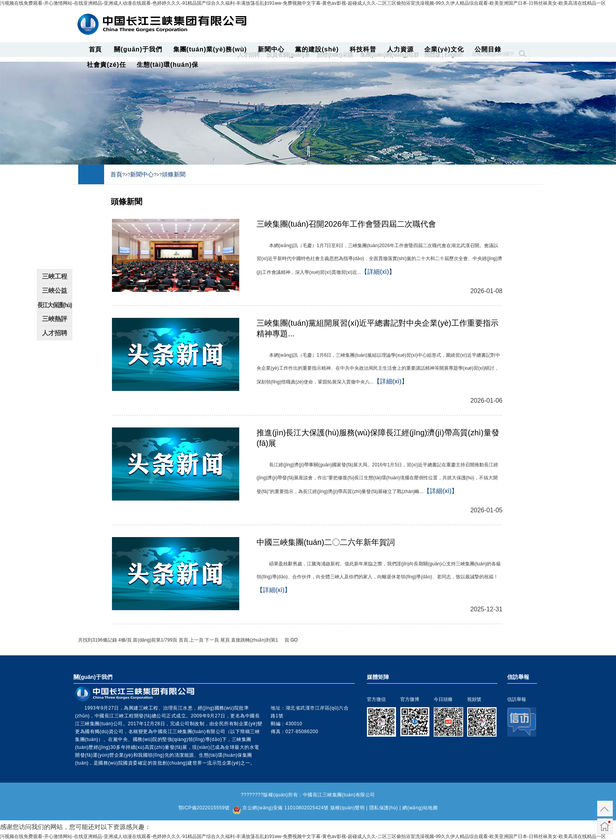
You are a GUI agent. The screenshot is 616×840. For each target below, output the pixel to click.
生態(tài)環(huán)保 (168, 65)
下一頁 (212, 640)
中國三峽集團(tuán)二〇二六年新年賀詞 (326, 542)
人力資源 (400, 49)
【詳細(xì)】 (378, 272)
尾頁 (225, 640)
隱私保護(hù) (384, 808)
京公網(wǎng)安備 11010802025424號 (285, 808)
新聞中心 (271, 49)
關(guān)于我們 (138, 49)
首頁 (95, 49)
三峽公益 (55, 291)
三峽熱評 (55, 319)
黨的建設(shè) (317, 49)
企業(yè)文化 (444, 49)
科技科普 (363, 49)
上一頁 (196, 640)
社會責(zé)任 (106, 65)
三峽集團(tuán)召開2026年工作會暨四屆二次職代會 (346, 224)
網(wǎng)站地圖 (420, 808)
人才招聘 (55, 333)
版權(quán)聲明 (348, 808)
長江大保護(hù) (54, 305)
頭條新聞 (174, 174)
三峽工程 (55, 276)
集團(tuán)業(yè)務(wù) (210, 49)
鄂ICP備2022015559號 (204, 808)
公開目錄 (488, 49)
